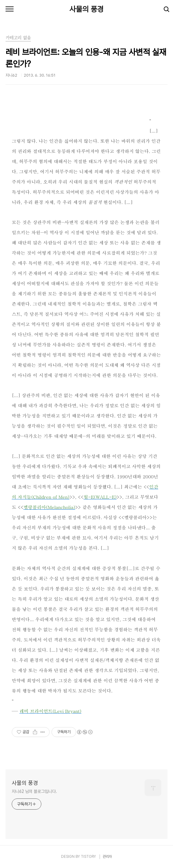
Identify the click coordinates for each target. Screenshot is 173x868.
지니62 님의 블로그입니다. (34, 791)
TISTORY (88, 857)
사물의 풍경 (86, 9)
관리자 (107, 857)
